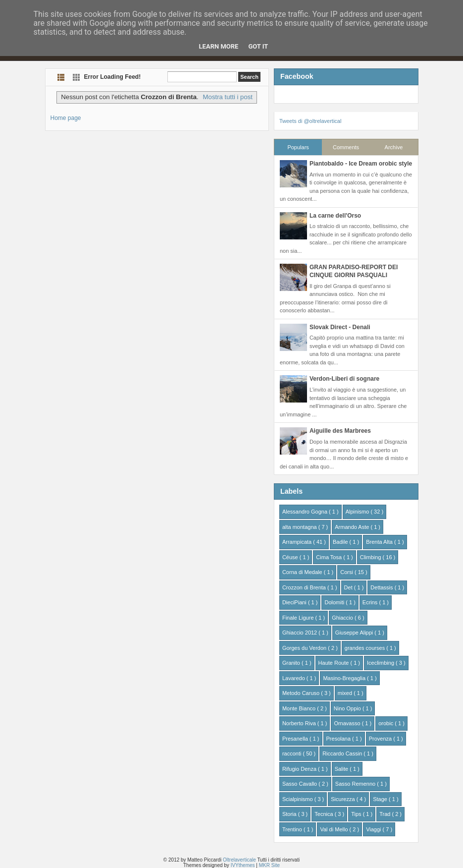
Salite (342, 769)
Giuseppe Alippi (355, 633)
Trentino (293, 829)
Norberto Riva (300, 723)
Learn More (219, 46)
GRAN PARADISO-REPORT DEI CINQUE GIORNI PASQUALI (354, 271)
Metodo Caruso (302, 693)
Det (349, 587)
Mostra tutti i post (228, 97)
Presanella (296, 739)
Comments (346, 147)
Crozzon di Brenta (305, 587)
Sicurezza (343, 799)
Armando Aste (353, 527)
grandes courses (365, 648)
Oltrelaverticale (240, 860)
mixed (346, 693)
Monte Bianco (300, 708)
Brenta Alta (380, 542)
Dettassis (382, 587)
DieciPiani (295, 602)
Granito (292, 663)
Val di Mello (334, 829)
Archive (394, 147)
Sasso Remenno (356, 784)
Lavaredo (294, 678)
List (61, 77)
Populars (298, 147)
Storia (290, 814)
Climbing (371, 557)
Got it (258, 46)
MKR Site (269, 865)
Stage (381, 799)
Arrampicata (298, 542)
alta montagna (300, 527)
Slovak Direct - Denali (340, 327)
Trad (386, 814)
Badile (341, 542)
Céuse (291, 557)
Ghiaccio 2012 (300, 633)
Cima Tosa (330, 557)
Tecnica (324, 814)
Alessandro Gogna (306, 512)
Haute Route (334, 663)
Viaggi (374, 829)
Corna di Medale (303, 572)
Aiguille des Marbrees (340, 431)
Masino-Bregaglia (345, 678)
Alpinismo (358, 512)
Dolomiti (335, 602)
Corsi (347, 572)
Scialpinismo (298, 799)
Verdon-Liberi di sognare (344, 379)
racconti (293, 753)
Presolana (339, 739)
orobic (386, 723)
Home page (66, 118)
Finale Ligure (299, 618)
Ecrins (371, 602)
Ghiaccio (343, 618)
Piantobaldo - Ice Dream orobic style (361, 164)
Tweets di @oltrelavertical (310, 121)
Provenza (381, 739)
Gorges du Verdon (305, 648)
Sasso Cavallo (300, 784)
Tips (357, 814)
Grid (77, 77)
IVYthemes (244, 865)
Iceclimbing (381, 663)
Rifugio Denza (300, 769)
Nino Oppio (348, 708)
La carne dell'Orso (335, 216)
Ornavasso (348, 723)
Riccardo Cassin (343, 753)
